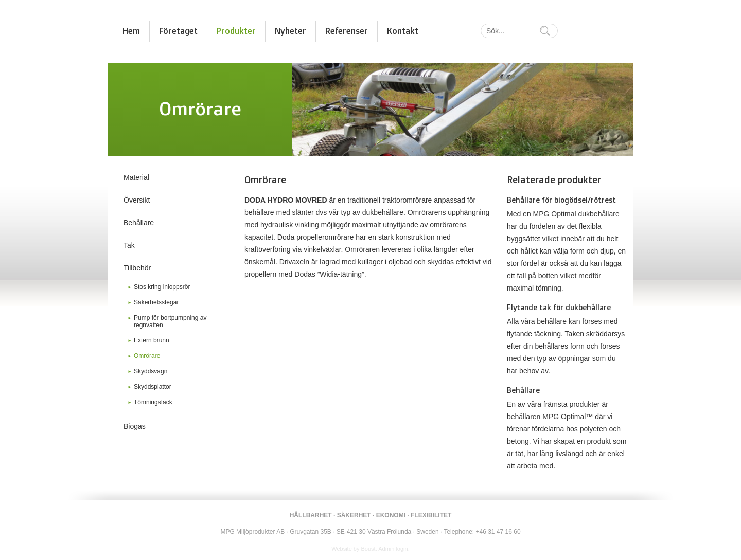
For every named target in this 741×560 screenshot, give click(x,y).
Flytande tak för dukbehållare (559, 307)
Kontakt (403, 31)
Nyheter (290, 31)
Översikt (137, 200)
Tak (129, 245)
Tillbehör (137, 268)
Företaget (178, 31)
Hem (131, 31)
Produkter (236, 31)
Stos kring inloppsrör (162, 287)
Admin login (393, 549)
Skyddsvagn (151, 371)
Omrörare (147, 356)
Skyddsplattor (153, 387)
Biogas (135, 426)
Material (136, 177)
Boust (368, 549)
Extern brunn (152, 340)
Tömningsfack (153, 402)
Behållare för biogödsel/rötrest (561, 200)
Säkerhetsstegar (156, 302)
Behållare (139, 223)
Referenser (347, 31)
